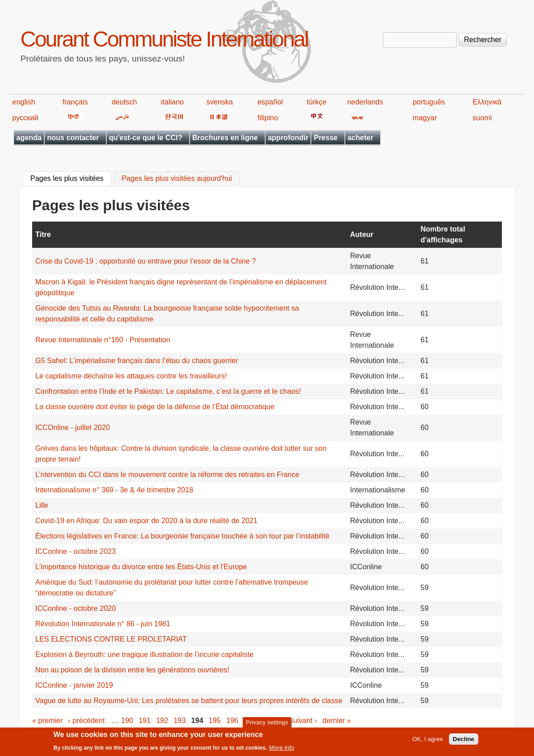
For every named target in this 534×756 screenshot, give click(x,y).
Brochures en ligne (225, 138)
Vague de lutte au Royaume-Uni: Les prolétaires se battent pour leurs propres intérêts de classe (189, 701)
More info (282, 749)
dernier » (336, 721)
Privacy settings (267, 723)
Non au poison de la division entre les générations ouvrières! (132, 670)
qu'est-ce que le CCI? (146, 138)
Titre (43, 234)
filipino (268, 118)
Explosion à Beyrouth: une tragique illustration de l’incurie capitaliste (144, 654)
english (24, 102)
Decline (464, 740)
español (270, 102)
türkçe (317, 102)
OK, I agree (428, 740)
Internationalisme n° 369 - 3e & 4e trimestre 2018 (114, 490)
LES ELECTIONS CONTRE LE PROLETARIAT (111, 639)
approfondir (288, 138)
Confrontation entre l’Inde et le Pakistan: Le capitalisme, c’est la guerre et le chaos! (168, 391)
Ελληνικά (487, 102)
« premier (48, 721)
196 (232, 721)
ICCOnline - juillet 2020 (73, 428)
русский (25, 118)
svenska (220, 102)
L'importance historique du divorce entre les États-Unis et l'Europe (141, 567)
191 (145, 721)
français (75, 102)
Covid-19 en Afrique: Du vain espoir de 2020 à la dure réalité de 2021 (146, 521)
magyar (425, 118)
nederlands (365, 102)
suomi (482, 118)
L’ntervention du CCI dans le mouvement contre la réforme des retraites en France (167, 475)
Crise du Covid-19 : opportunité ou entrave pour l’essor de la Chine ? (145, 261)
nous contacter (73, 138)
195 (215, 721)
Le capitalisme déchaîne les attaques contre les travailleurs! (131, 376)
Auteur (362, 234)
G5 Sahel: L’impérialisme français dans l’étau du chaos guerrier (137, 361)
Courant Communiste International (164, 39)
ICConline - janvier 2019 (74, 685)
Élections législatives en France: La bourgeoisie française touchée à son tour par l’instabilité (182, 536)
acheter (360, 138)
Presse (326, 138)
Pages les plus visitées (71, 178)
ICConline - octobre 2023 (76, 551)
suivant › (303, 721)
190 (127, 721)
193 (180, 721)
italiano (173, 102)
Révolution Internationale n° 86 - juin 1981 (103, 624)
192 (162, 721)
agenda (29, 138)
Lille (42, 505)
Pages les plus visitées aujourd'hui (177, 179)
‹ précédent (87, 721)
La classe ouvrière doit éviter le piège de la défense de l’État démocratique (155, 407)
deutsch (124, 102)
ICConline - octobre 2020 (76, 608)
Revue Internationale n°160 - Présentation (103, 340)
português (429, 102)
